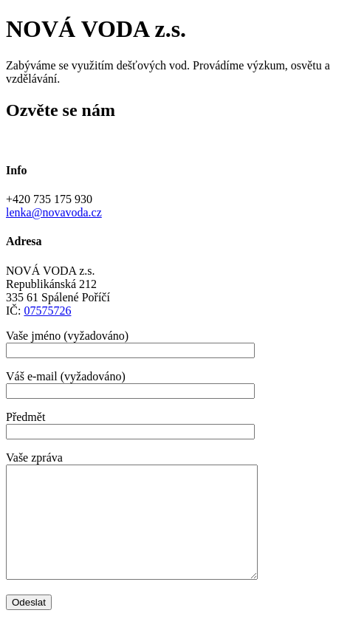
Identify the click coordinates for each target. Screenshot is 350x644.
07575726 (47, 311)
